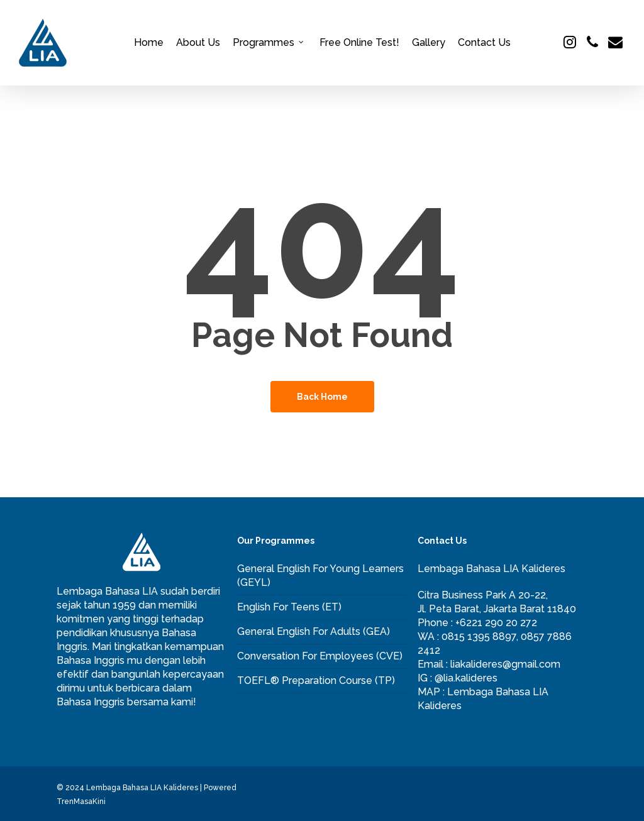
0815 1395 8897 (479, 636)
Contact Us (484, 43)
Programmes (269, 43)
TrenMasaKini (81, 802)
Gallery (429, 43)
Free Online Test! (359, 43)
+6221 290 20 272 (496, 623)
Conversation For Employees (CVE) (320, 656)
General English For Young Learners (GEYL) (320, 576)
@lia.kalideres (466, 678)
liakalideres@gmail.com (505, 664)
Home (149, 43)
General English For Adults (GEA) (314, 631)
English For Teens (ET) (289, 607)
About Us (198, 43)
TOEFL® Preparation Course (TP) (316, 680)
